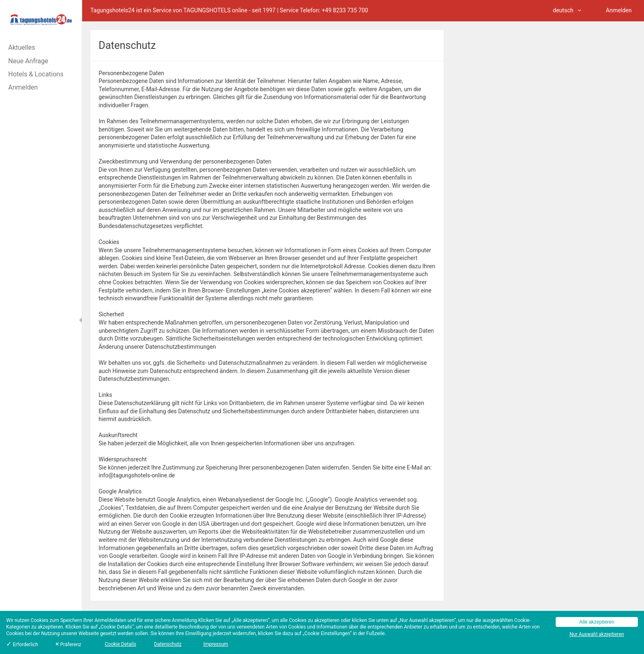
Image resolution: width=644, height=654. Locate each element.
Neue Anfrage (28, 61)
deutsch (567, 10)
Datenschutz (168, 644)
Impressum (216, 644)
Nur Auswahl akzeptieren (597, 634)
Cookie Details (121, 644)
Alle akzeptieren (597, 622)
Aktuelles (22, 47)
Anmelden (23, 87)
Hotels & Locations (36, 74)
